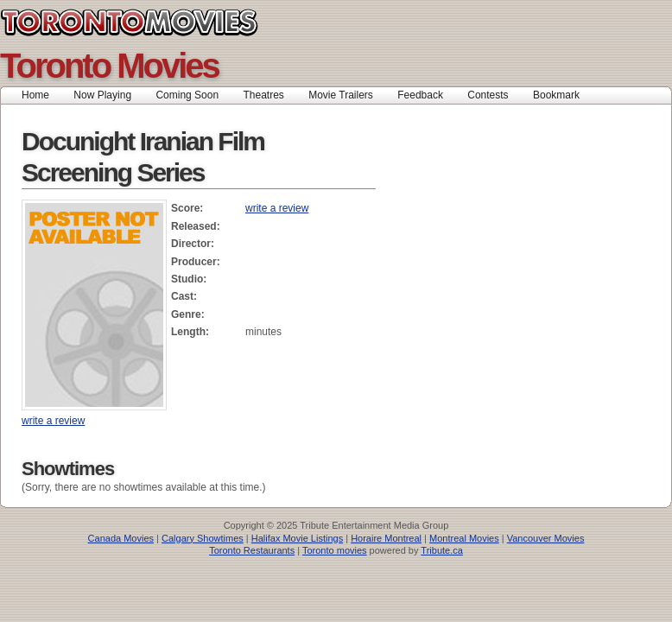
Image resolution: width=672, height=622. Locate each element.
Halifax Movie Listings (297, 538)
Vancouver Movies (546, 538)
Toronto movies (335, 550)
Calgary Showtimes (203, 538)
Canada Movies (121, 538)
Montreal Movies (464, 538)
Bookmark (562, 95)
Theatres (263, 95)
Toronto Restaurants (252, 550)
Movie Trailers (341, 95)
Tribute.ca (442, 550)
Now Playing (102, 95)
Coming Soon (187, 95)
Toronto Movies (168, 22)
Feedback (420, 95)
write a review (277, 208)
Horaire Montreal (386, 538)
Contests (488, 95)
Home (35, 95)
